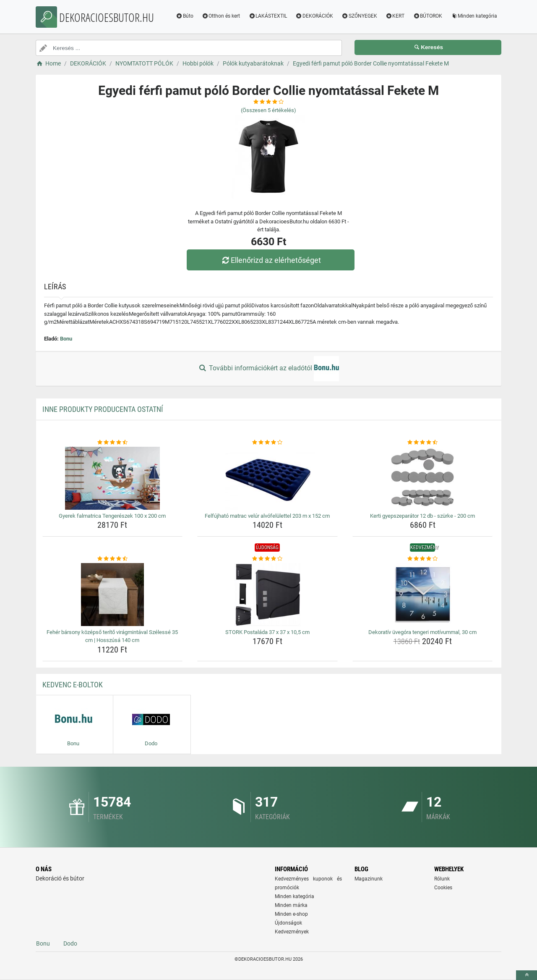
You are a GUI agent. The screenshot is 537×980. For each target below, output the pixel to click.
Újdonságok (288, 923)
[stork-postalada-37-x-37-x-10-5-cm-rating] (267, 559)
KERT (395, 16)
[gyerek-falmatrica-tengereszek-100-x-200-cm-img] (113, 478)
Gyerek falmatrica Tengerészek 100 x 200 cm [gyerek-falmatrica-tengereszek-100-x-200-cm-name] (112, 516)
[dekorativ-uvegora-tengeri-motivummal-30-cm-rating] (423, 559)
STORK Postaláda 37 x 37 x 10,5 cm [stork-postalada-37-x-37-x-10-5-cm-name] (267, 632)
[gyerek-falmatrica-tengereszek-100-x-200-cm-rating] (113, 443)
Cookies (443, 888)
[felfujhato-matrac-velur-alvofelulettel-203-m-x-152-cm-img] (267, 478)
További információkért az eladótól (268, 369)
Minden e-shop (291, 914)
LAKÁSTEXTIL (268, 16)
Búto (185, 16)
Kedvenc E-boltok (73, 685)
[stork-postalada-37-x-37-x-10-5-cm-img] (267, 595)
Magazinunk (369, 879)
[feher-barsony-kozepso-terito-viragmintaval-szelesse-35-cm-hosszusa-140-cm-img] (113, 595)
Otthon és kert (221, 16)
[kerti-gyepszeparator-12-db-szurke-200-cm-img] (423, 478)
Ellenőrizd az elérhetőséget (271, 260)
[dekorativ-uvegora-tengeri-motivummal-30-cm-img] (423, 595)
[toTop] (527, 975)
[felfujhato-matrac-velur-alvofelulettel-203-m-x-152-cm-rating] (267, 443)
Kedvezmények (292, 932)
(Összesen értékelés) (268, 110)
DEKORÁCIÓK (314, 16)
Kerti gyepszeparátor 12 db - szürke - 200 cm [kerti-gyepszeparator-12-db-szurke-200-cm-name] (422, 516)
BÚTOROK (428, 16)
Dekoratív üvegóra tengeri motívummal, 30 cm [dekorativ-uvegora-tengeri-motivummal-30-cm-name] (422, 632)
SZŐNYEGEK (359, 16)
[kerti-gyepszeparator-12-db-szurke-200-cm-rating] (423, 443)
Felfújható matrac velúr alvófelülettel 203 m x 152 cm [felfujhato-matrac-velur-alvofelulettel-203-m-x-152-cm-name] (267, 516)
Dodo (70, 943)
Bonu (66, 339)
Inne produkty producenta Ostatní (103, 409)
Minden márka (291, 905)
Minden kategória (474, 16)
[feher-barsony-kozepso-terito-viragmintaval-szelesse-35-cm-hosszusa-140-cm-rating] (113, 559)
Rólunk (442, 879)
